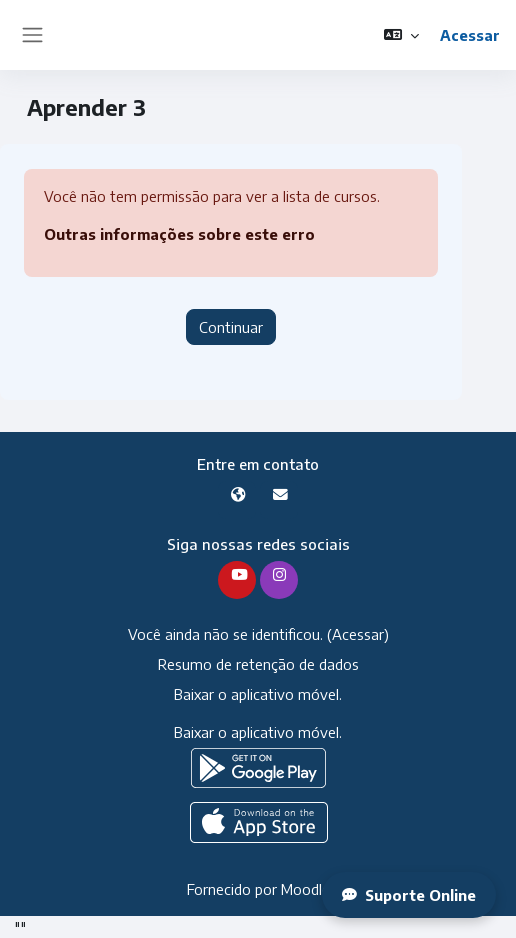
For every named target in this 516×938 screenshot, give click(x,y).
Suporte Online (409, 895)
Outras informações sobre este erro (179, 234)
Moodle (305, 889)
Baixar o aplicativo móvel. (258, 694)
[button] (401, 35)
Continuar (231, 327)
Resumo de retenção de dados (258, 664)
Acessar (470, 35)
